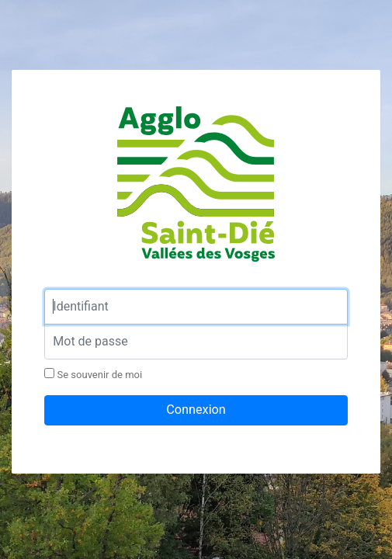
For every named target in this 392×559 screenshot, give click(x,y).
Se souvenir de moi (93, 374)
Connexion (196, 410)
